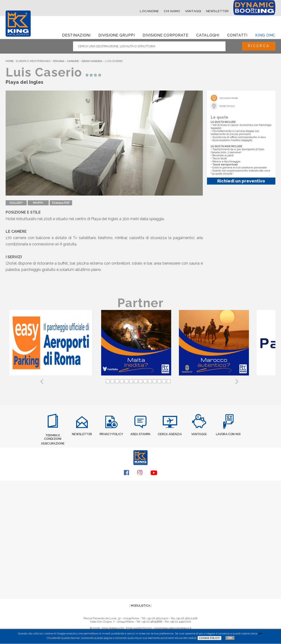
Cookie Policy (209, 638)
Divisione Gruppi (117, 35)
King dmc (265, 35)
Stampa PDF (61, 203)
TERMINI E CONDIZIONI (53, 437)
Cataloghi (208, 35)
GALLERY (16, 203)
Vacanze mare (229, 98)
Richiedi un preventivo (241, 181)
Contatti (237, 35)
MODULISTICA (140, 605)
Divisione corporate (166, 35)
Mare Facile (227, 106)
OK (230, 638)
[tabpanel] (52, 343)
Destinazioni (76, 35)
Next (237, 381)
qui (260, 633)
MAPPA (38, 203)
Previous (42, 381)
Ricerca (257, 46)
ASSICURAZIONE (53, 443)
